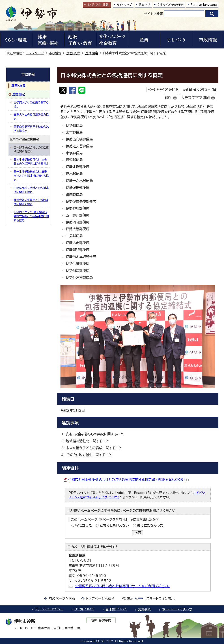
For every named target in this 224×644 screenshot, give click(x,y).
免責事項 (144, 609)
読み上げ (144, 5)
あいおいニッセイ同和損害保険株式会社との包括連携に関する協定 (31, 216)
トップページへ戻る (100, 599)
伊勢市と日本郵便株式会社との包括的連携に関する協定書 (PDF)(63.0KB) (128, 480)
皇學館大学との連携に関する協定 (31, 104)
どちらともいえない (114, 525)
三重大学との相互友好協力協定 (31, 116)
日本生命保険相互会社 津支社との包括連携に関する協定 (31, 162)
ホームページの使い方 (177, 609)
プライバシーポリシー (49, 609)
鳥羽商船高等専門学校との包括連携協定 (31, 129)
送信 (138, 533)
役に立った (84, 525)
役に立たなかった (150, 525)
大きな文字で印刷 (195, 98)
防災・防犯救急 (98, 5)
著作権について (116, 609)
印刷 (168, 98)
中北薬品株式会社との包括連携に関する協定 (31, 190)
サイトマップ (124, 5)
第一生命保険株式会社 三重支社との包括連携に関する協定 (31, 176)
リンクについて (84, 609)
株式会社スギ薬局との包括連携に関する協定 (31, 202)
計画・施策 (73, 53)
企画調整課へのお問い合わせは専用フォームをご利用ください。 (123, 586)
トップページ (35, 53)
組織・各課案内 (101, 620)
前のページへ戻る (62, 599)
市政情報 (55, 53)
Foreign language (204, 5)
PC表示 (127, 599)
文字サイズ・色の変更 (170, 5)
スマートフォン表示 (160, 599)
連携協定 (92, 53)
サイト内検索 (153, 14)
